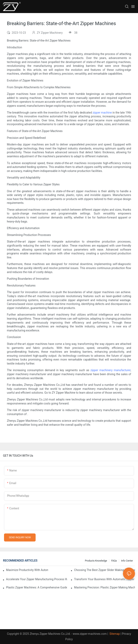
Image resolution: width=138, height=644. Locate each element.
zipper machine (102, 113)
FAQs (114, 561)
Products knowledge (96, 561)
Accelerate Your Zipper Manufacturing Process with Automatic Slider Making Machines (37, 579)
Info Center (127, 561)
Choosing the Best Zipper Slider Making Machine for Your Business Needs (105, 570)
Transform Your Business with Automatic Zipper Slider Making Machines (105, 579)
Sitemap (114, 634)
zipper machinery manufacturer (111, 370)
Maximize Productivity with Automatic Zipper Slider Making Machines (27, 570)
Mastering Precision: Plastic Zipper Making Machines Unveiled (105, 587)
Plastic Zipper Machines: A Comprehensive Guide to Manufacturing (37, 587)
